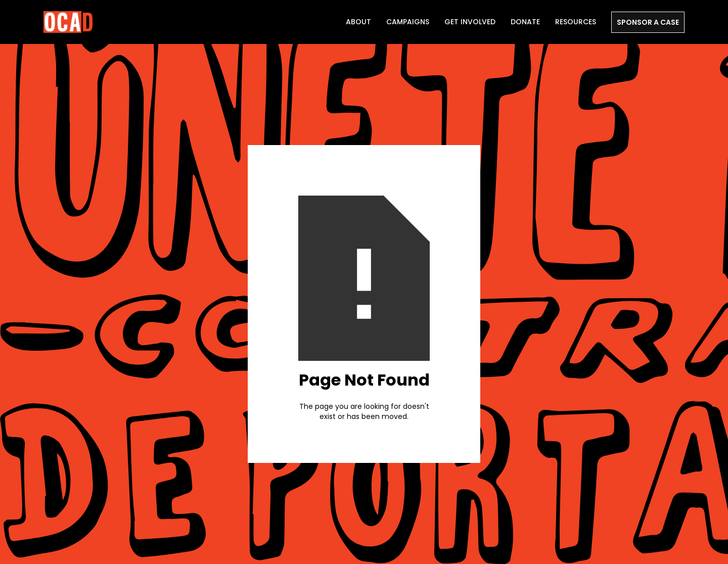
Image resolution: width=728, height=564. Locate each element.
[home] (69, 22)
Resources (576, 22)
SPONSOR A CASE (648, 22)
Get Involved (470, 22)
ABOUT (358, 22)
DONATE (525, 22)
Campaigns (408, 22)
